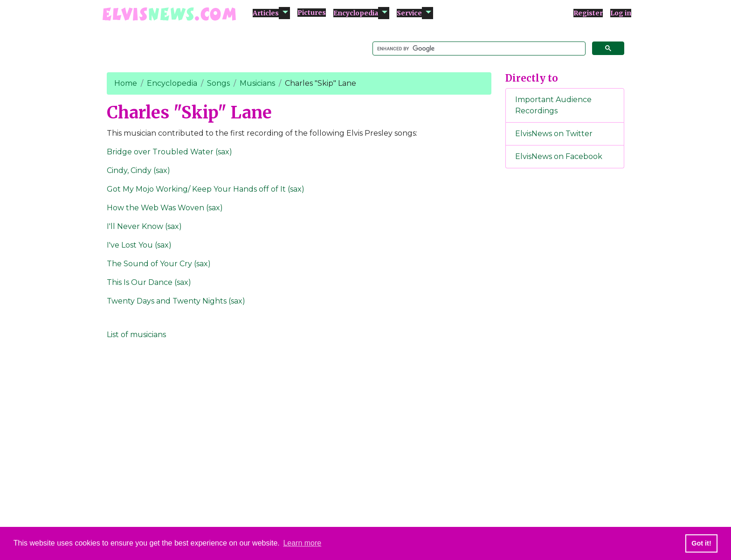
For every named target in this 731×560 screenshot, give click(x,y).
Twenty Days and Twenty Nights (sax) (176, 301)
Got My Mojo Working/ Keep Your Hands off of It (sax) (206, 189)
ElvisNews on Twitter (554, 134)
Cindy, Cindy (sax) (138, 170)
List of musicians (136, 335)
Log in (621, 13)
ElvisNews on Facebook (559, 156)
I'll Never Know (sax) (144, 226)
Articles (266, 13)
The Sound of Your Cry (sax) (159, 264)
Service (409, 13)
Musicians (257, 83)
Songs (218, 83)
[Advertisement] (565, 331)
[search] (478, 49)
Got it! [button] (701, 543)
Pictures (312, 13)
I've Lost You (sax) (139, 245)
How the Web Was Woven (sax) (165, 208)
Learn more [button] (302, 543)
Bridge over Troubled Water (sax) (169, 152)
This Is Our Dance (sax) (149, 282)
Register (588, 13)
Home (126, 83)
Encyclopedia (356, 13)
